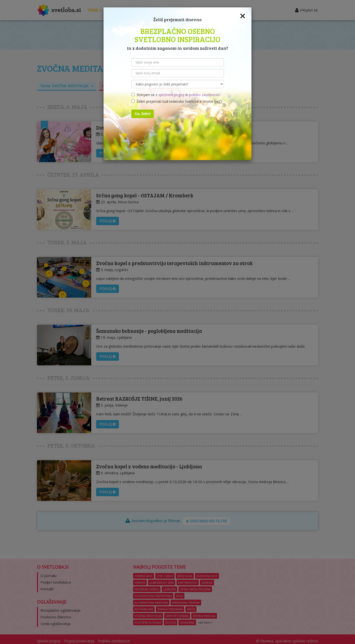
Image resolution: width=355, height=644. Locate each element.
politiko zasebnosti (204, 95)
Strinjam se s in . (176, 95)
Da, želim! (142, 114)
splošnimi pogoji (171, 95)
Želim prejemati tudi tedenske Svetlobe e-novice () (177, 101)
